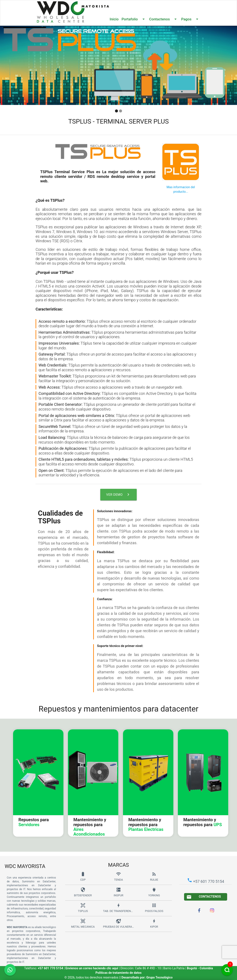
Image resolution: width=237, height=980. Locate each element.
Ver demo (119, 495)
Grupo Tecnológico (160, 978)
